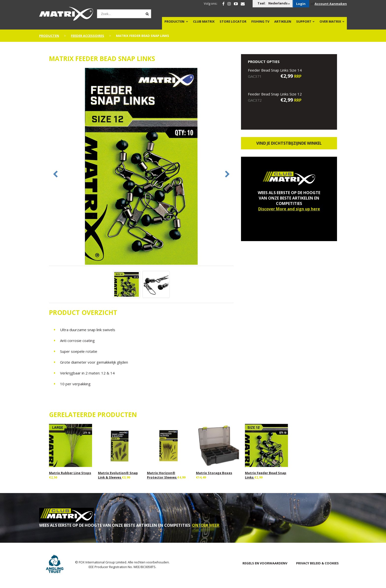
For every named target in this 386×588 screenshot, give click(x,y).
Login (301, 4)
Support (304, 21)
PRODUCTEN (174, 21)
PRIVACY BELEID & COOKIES (317, 563)
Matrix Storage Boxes (214, 473)
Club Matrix (204, 21)
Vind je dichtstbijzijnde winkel (289, 143)
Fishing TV (260, 21)
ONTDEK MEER (206, 525)
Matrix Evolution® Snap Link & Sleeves (118, 475)
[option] (141, 167)
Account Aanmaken (331, 4)
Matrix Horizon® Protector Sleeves (162, 475)
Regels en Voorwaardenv (265, 563)
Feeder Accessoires (88, 36)
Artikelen (283, 21)
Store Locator (233, 21)
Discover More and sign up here (289, 209)
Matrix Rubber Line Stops (70, 473)
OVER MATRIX (330, 21)
